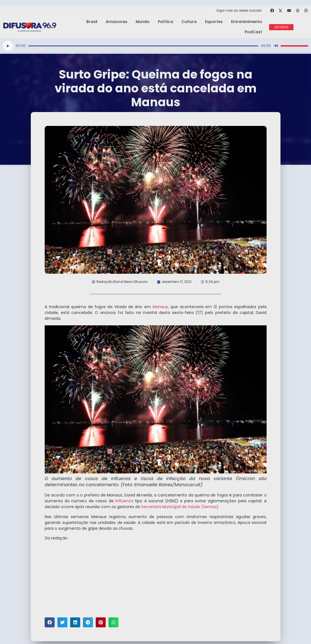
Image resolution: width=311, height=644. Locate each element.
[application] (155, 46)
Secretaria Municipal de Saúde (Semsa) (180, 507)
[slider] (143, 46)
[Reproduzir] (8, 46)
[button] (50, 622)
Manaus (159, 307)
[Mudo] (276, 46)
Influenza (124, 501)
